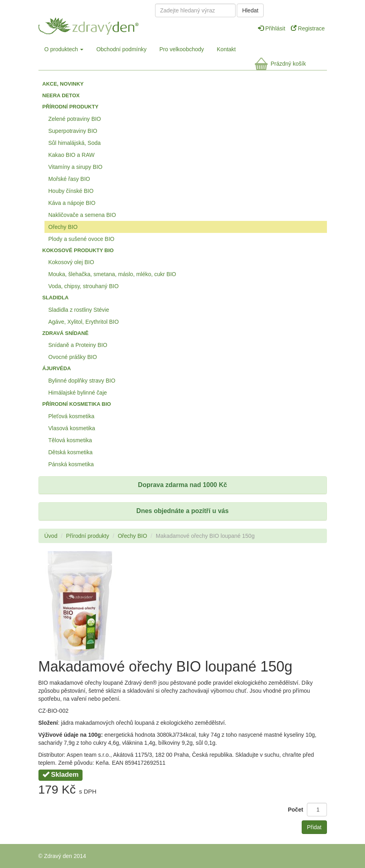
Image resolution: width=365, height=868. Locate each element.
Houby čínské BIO (71, 191)
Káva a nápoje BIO (72, 203)
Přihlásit (272, 28)
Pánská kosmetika (71, 464)
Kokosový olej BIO (71, 262)
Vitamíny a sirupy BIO (76, 167)
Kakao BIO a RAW (72, 155)
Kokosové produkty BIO (78, 250)
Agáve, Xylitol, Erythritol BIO (84, 322)
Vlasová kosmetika (72, 428)
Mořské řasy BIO (69, 179)
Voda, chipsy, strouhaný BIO (84, 286)
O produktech (64, 49)
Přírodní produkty (71, 107)
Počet (295, 810)
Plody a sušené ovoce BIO (82, 239)
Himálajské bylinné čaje (78, 393)
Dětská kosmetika (71, 452)
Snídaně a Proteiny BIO (78, 345)
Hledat (250, 10)
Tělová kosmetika (70, 440)
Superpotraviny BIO (73, 131)
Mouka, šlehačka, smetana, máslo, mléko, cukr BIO (112, 274)
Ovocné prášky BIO (73, 357)
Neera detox (61, 95)
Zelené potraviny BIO (75, 119)
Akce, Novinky (63, 84)
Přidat (314, 827)
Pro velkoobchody (182, 49)
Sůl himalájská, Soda (75, 143)
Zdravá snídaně (66, 333)
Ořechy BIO (63, 227)
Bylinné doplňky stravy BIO (82, 381)
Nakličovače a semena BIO (82, 215)
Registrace (308, 28)
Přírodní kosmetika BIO (77, 404)
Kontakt (226, 49)
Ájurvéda (57, 368)
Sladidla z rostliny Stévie (79, 310)
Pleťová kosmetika (72, 416)
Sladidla (56, 298)
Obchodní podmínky (121, 49)
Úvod (51, 536)
